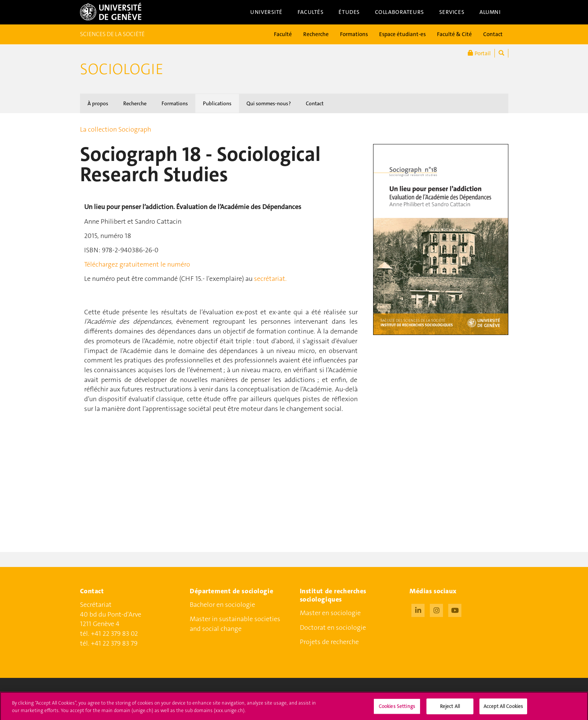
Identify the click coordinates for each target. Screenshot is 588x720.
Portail (479, 53)
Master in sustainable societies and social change (235, 624)
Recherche (316, 34)
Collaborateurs (400, 12)
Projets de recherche (329, 642)
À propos (98, 103)
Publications (217, 103)
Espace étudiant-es (402, 34)
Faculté (283, 34)
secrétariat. (270, 279)
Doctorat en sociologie (333, 628)
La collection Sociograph (116, 129)
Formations (354, 34)
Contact (493, 34)
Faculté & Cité (454, 34)
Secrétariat (96, 605)
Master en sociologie (330, 613)
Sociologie (122, 69)
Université (266, 12)
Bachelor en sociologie (222, 605)
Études (349, 12)
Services (452, 12)
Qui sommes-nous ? (269, 103)
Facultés (311, 12)
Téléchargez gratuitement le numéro (137, 264)
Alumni (490, 12)
